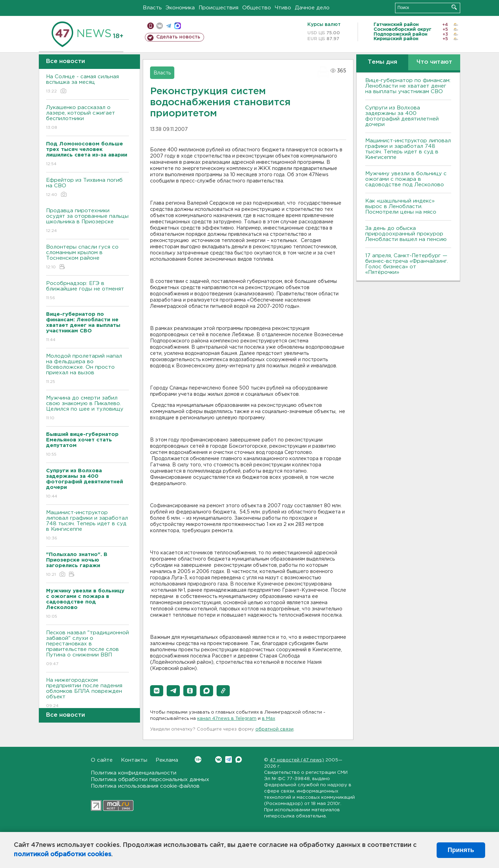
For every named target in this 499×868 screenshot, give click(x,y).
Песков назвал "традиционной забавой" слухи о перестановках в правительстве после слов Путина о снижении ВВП (87, 649)
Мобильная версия (151, 26)
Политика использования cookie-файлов (145, 786)
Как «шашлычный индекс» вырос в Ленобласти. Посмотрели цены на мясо (402, 207)
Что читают (434, 62)
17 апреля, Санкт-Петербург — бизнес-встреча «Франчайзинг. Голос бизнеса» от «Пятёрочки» (407, 264)
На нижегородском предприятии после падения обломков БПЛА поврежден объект (87, 693)
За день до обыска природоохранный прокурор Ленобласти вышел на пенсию (406, 234)
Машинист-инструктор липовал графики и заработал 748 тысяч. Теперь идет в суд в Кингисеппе (87, 526)
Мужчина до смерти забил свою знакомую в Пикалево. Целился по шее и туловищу (87, 408)
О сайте (102, 760)
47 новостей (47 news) (297, 760)
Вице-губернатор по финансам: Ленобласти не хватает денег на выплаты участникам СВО (408, 86)
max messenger (178, 26)
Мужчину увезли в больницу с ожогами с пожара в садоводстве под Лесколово (406, 179)
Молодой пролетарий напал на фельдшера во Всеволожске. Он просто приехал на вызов (87, 369)
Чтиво (283, 8)
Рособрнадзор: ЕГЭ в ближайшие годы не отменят (87, 291)
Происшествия (218, 8)
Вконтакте (198, 759)
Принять (461, 850)
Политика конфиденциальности (134, 773)
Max (239, 759)
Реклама (167, 760)
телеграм (169, 26)
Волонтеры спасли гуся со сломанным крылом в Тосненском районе (87, 257)
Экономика (180, 8)
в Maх (269, 719)
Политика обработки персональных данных (150, 780)
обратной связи (274, 729)
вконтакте (160, 26)
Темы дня (382, 62)
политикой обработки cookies (63, 854)
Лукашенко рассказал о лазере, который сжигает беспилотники (87, 118)
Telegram (229, 759)
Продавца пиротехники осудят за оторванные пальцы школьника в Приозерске (87, 221)
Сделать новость (178, 37)
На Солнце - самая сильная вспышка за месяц (87, 84)
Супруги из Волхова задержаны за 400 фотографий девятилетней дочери (402, 116)
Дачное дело (312, 8)
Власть (152, 8)
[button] (157, 691)
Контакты (134, 760)
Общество (257, 8)
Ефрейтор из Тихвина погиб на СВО (87, 188)
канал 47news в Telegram (227, 719)
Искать (454, 7)
